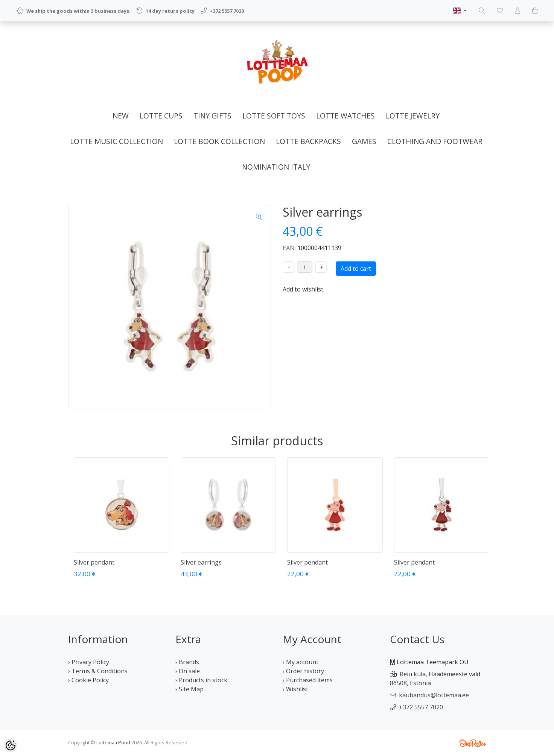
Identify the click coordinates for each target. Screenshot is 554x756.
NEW (121, 116)
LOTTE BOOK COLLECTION (219, 141)
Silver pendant (94, 562)
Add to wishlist (303, 289)
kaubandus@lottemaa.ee (434, 695)
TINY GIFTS (212, 116)
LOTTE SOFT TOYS (274, 116)
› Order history (303, 671)
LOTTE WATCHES (345, 116)
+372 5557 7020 (421, 707)
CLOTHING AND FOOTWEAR (435, 141)
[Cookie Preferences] (11, 745)
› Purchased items (308, 680)
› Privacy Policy (89, 662)
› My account (301, 662)
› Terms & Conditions (98, 671)
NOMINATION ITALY (276, 167)
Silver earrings (201, 562)
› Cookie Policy (88, 680)
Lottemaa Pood (113, 742)
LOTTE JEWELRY (413, 116)
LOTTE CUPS (161, 116)
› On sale (188, 671)
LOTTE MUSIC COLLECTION (116, 141)
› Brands (187, 662)
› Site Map (189, 689)
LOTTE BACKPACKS (308, 141)
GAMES (364, 141)
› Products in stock (201, 680)
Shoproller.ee (473, 743)
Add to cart (356, 269)
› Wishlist (295, 689)
